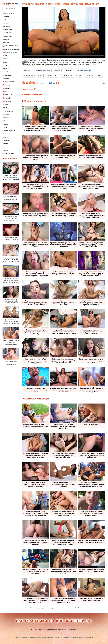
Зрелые (5, 56)
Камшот (5, 62)
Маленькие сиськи (8, 82)
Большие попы (7, 29)
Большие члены (8, 36)
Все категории (9, 13)
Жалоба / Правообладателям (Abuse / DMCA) (49, 630)
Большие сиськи (8, 33)
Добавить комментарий (33, 95)
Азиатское (6, 16)
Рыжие (5, 127)
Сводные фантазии (9, 131)
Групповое (6, 43)
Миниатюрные (7, 95)
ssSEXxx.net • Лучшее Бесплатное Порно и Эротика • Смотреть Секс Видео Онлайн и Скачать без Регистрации (56, 637)
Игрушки (5, 59)
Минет (5, 91)
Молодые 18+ (7, 98)
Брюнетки (6, 39)
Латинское (6, 78)
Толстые (5, 144)
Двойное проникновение (10, 46)
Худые (5, 147)
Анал (4, 20)
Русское (5, 124)
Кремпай (5, 72)
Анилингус (6, 23)
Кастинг (5, 65)
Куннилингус (7, 75)
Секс (4, 134)
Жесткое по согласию (10, 52)
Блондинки (6, 26)
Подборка (6, 114)
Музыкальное (7, 101)
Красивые (6, 69)
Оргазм (5, 108)
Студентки (6, 140)
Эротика (5, 150)
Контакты (73, 630)
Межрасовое (7, 88)
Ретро (4, 121)
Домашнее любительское (11, 49)
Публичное (6, 118)
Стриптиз (6, 137)
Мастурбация (7, 85)
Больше (93, 65)
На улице (5, 105)
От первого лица (8, 111)
